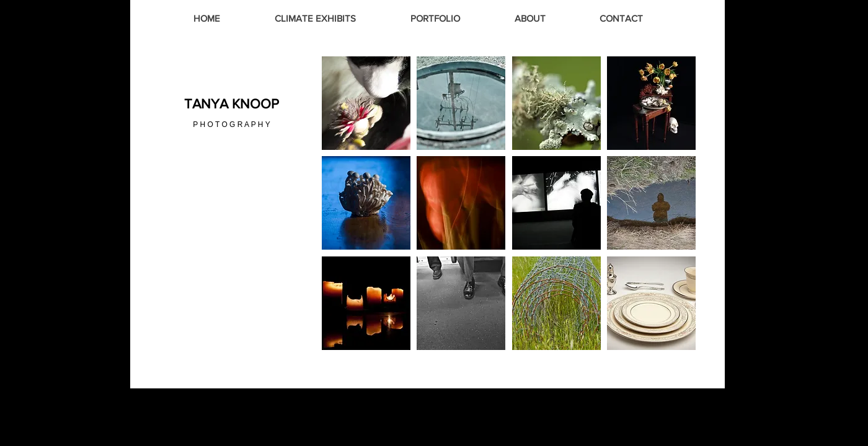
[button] (366, 103)
